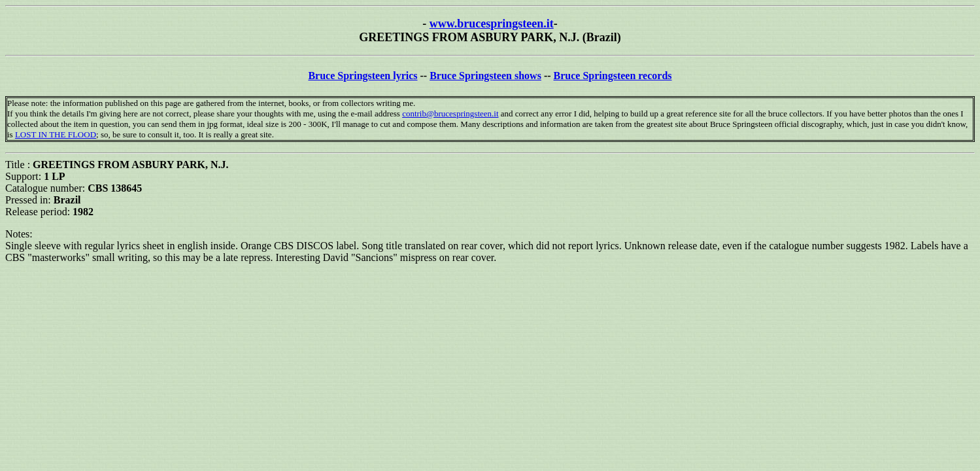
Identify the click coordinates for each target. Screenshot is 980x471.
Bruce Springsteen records (613, 76)
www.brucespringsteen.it (492, 24)
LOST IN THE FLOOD (56, 134)
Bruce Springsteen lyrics (363, 76)
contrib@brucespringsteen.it (450, 113)
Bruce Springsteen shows (485, 76)
